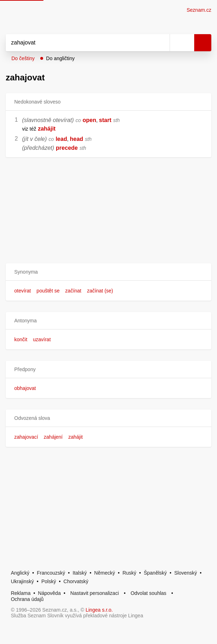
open (89, 120)
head (76, 139)
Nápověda (50, 593)
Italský (80, 573)
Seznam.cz (199, 10)
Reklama (20, 593)
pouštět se (48, 291)
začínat (73, 291)
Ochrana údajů (27, 599)
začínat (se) (100, 291)
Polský (49, 581)
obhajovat (25, 388)
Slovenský (186, 573)
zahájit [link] (47, 129)
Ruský (130, 573)
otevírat (23, 291)
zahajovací (26, 437)
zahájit (76, 437)
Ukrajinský (22, 581)
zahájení (53, 437)
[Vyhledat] (80, 43)
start (105, 120)
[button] (108, 272)
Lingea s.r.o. (99, 610)
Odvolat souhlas (148, 593)
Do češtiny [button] (23, 58)
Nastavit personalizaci (94, 593)
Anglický (20, 573)
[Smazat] (162, 43)
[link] (37, 129)
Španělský (155, 573)
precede (67, 148)
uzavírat (42, 339)
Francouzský (51, 573)
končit (21, 339)
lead (61, 139)
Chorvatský (76, 581)
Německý (104, 573)
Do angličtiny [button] (60, 58)
